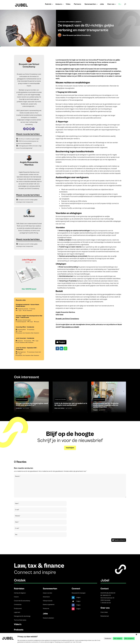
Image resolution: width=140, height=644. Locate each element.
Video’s (18, 624)
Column (16, 597)
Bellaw (56, 408)
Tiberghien (95, 410)
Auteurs (59, 4)
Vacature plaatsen (48, 618)
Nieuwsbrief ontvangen (79, 593)
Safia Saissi (29, 216)
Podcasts (19, 630)
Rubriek (48, 4)
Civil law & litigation (20, 593)
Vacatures (46, 608)
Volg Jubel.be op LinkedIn (70, 327)
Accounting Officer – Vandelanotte (25, 327)
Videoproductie (48, 601)
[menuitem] (120, 6)
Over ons (111, 4)
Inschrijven (70, 448)
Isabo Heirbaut (61, 408)
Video (68, 4)
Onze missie (104, 612)
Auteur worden (47, 593)
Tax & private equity (20, 620)
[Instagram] (33, 129)
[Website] (24, 129)
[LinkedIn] (30, 129)
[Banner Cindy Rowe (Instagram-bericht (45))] (29, 293)
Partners (77, 4)
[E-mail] (27, 129)
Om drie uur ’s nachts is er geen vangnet (29, 139)
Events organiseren (49, 605)
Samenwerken (90, 4)
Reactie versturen (120, 540)
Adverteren (46, 597)
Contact (105, 589)
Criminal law (18, 605)
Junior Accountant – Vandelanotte (25, 338)
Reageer (62, 342)
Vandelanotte (19, 408)
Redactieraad (105, 616)
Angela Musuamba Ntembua (29, 164)
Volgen (78, 597)
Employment (18, 608)
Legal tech (17, 612)
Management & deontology (22, 616)
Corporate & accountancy (22, 601)
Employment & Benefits (74, 22)
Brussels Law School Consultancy (79, 35)
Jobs (102, 4)
